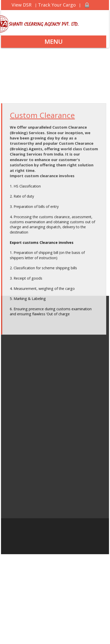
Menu (54, 41)
